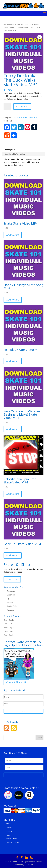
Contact (9, 831)
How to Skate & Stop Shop (19, 24)
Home (6, 24)
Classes (9, 827)
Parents (10, 602)
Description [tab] (10, 150)
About (8, 824)
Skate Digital (9, 627)
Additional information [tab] (15, 154)
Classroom (11, 595)
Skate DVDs (9, 631)
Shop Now (12, 579)
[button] (40, 37)
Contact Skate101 (16, 682)
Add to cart (22, 106)
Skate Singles (9, 635)
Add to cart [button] (13, 235)
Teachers (10, 610)
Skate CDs (8, 624)
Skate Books (9, 620)
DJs (8, 599)
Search (39, 738)
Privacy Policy (11, 839)
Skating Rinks (12, 606)
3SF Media (29, 865)
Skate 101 (16, 862)
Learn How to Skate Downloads (24, 117)
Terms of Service (12, 843)
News (8, 835)
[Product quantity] (7, 107)
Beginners (11, 591)
